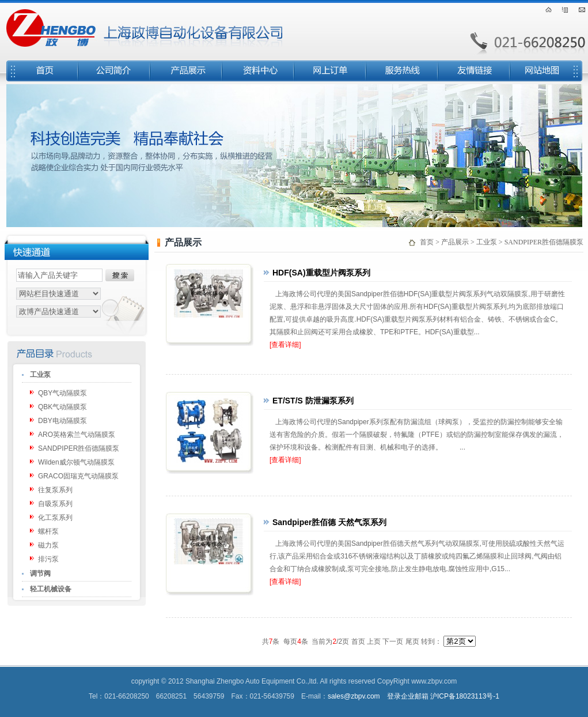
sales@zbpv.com (354, 696)
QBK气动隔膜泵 (62, 407)
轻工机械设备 (51, 589)
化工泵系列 (55, 518)
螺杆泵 (48, 531)
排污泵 (48, 559)
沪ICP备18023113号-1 (465, 696)
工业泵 (40, 375)
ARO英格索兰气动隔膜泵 (77, 435)
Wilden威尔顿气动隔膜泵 (76, 462)
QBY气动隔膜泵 (62, 393)
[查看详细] (285, 345)
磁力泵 (48, 545)
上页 (374, 641)
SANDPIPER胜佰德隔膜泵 (79, 448)
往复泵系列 (55, 490)
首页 (427, 242)
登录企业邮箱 (408, 696)
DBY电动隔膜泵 (62, 421)
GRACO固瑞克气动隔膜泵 (78, 476)
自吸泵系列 (55, 504)
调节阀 (40, 573)
